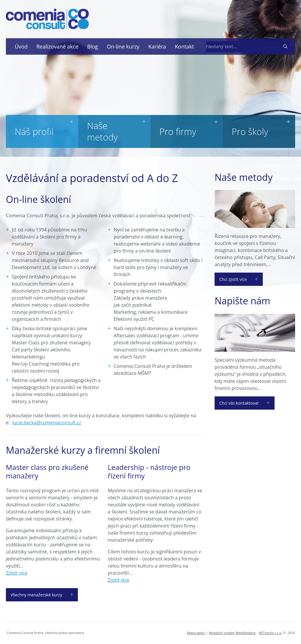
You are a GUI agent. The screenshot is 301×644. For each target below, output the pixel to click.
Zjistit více (17, 573)
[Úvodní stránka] (47, 19)
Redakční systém (222, 633)
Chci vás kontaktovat (239, 403)
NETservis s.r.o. (270, 633)
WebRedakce (246, 633)
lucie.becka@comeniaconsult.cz (47, 423)
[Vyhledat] (285, 47)
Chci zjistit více (233, 279)
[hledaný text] (241, 47)
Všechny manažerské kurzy (36, 595)
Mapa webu (196, 633)
